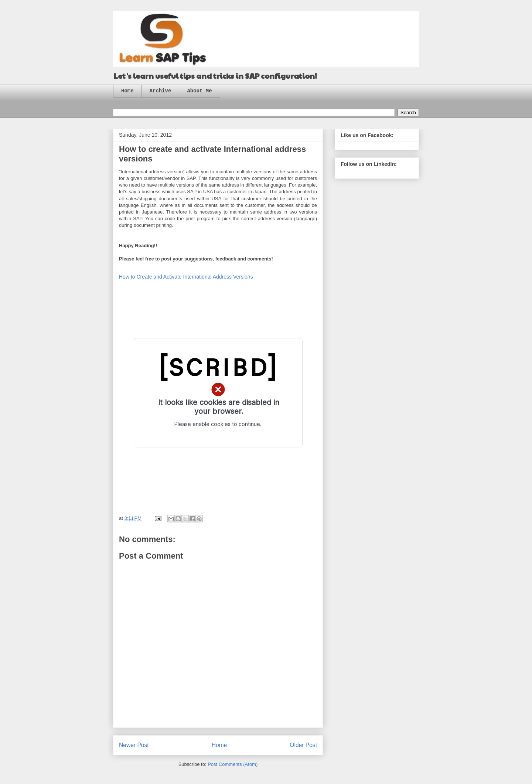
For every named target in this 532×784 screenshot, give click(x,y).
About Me (199, 91)
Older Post (303, 745)
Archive (161, 91)
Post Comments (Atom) (233, 764)
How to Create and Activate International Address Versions (186, 277)
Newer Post (134, 745)
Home (127, 91)
